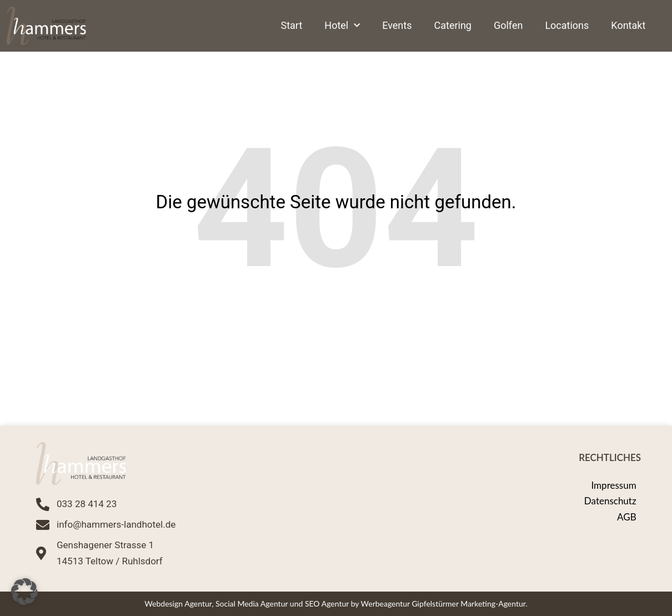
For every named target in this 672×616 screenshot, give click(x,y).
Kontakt (628, 25)
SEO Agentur (327, 604)
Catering (453, 25)
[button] (24, 592)
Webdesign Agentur (178, 604)
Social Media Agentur (252, 604)
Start (292, 25)
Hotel (342, 26)
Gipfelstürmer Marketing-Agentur (468, 604)
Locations (567, 25)
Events (397, 25)
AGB (627, 517)
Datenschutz (610, 501)
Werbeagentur (385, 604)
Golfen (508, 25)
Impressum (613, 485)
